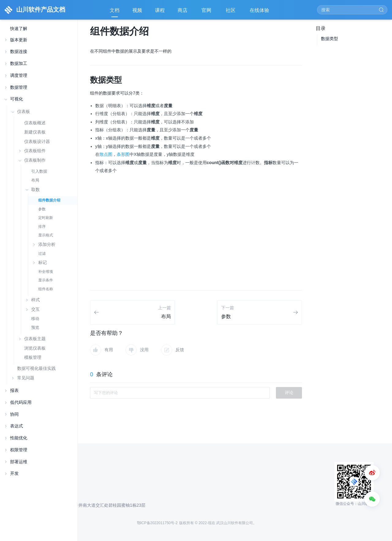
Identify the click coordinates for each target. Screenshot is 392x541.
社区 (231, 12)
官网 (207, 12)
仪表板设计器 (37, 142)
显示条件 (46, 280)
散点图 (106, 154)
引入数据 (39, 171)
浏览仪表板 (35, 348)
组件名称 (46, 289)
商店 (183, 12)
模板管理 (33, 357)
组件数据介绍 (49, 200)
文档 (115, 10)
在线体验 (260, 12)
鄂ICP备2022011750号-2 (157, 523)
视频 (137, 10)
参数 (42, 209)
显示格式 (46, 235)
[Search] (352, 10)
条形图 (123, 154)
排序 (42, 227)
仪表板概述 (35, 123)
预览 (35, 327)
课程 (160, 10)
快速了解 (19, 29)
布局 (35, 180)
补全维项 (46, 272)
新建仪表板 (35, 132)
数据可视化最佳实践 (36, 368)
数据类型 (330, 39)
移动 (35, 319)
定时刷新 (46, 218)
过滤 (42, 254)
